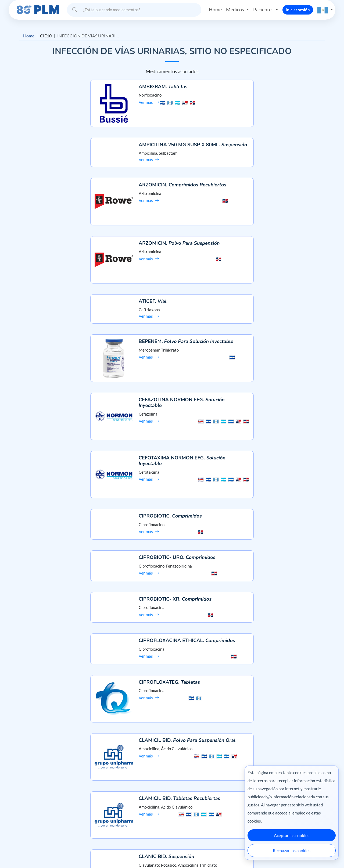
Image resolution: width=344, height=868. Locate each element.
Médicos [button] (235, 9)
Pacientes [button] (264, 9)
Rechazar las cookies (292, 850)
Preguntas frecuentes (172, 802)
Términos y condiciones (32, 821)
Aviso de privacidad (29, 811)
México (233, 853)
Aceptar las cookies (292, 835)
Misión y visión (25, 802)
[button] (325, 9)
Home (215, 9)
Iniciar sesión (298, 9)
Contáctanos (172, 811)
